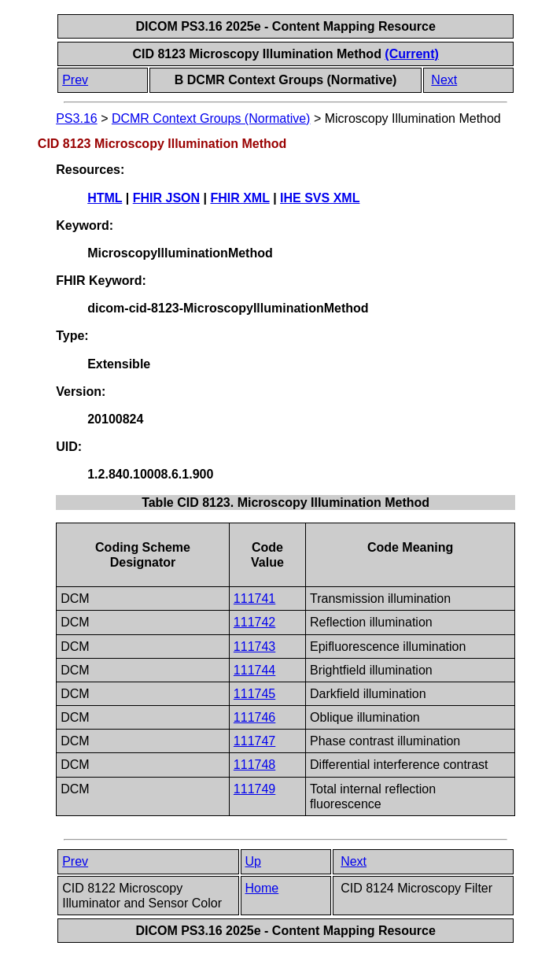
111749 (254, 789)
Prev (75, 80)
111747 (254, 741)
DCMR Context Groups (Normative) (211, 118)
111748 (254, 765)
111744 (254, 670)
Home (262, 888)
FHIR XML (239, 198)
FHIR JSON (166, 198)
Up (253, 861)
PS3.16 (76, 118)
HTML (105, 198)
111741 (254, 599)
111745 (254, 694)
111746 (254, 717)
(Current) (411, 54)
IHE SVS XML (320, 198)
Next (444, 80)
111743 (254, 647)
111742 (254, 622)
